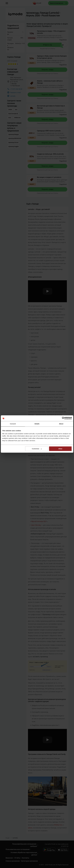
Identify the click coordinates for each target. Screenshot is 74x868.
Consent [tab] (13, 424)
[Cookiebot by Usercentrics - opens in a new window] (63, 418)
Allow (60, 449)
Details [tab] (37, 424)
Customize (37, 449)
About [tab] (61, 424)
